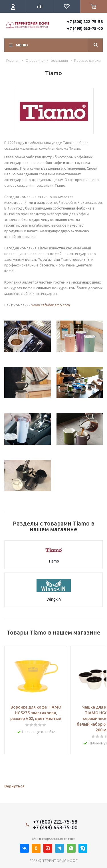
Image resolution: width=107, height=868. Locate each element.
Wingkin (54, 599)
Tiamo (54, 561)
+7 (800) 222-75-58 (85, 22)
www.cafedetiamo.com (51, 305)
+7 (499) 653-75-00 (85, 28)
